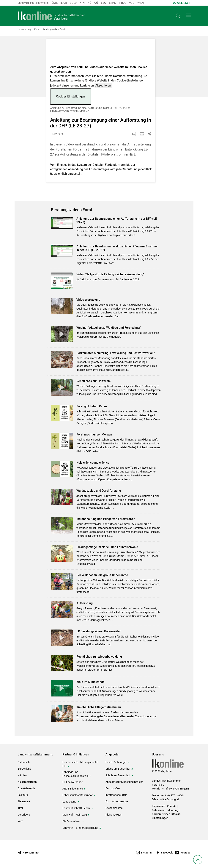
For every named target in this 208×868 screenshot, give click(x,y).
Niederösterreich (27, 782)
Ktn (82, 3)
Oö (96, 3)
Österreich (59, 3)
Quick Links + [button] (182, 3)
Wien (141, 3)
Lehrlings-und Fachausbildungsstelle (75, 774)
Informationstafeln (116, 795)
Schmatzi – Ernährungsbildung (80, 828)
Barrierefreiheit (161, 814)
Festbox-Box (113, 788)
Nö (89, 3)
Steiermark (24, 801)
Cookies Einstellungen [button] (71, 96)
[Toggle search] (178, 16)
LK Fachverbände (73, 782)
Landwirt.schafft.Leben (76, 808)
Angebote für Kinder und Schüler (124, 782)
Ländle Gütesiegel (116, 762)
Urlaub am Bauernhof (118, 769)
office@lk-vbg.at (170, 799)
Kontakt (172, 806)
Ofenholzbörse (114, 808)
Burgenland (24, 769)
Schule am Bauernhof (118, 775)
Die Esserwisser (72, 821)
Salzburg (23, 795)
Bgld (73, 3)
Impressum (159, 806)
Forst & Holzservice (117, 801)
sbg (104, 3)
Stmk (112, 3)
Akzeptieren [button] (103, 85)
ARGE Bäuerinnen (73, 789)
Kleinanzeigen (114, 815)
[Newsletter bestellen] (29, 853)
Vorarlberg (24, 815)
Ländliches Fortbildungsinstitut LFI (80, 764)
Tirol (123, 3)
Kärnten (22, 775)
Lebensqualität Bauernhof (78, 795)
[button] (188, 16)
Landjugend (70, 802)
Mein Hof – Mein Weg (75, 815)
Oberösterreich (26, 788)
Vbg (132, 3)
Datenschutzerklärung (128, 76)
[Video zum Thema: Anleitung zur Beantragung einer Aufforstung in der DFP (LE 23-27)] (101, 53)
